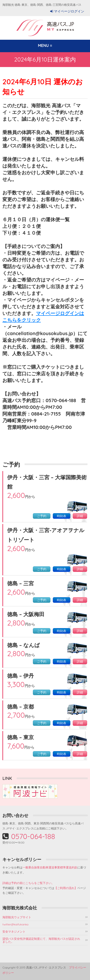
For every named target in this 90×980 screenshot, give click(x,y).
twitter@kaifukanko (15, 924)
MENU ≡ (45, 45)
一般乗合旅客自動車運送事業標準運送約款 (50, 867)
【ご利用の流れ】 (66, 888)
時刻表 (62, 516)
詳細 (80, 516)
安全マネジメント (14, 932)
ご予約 (42, 516)
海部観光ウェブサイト (17, 917)
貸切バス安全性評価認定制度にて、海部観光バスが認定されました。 (41, 940)
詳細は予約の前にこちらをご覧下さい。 (28, 883)
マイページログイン (69, 11)
